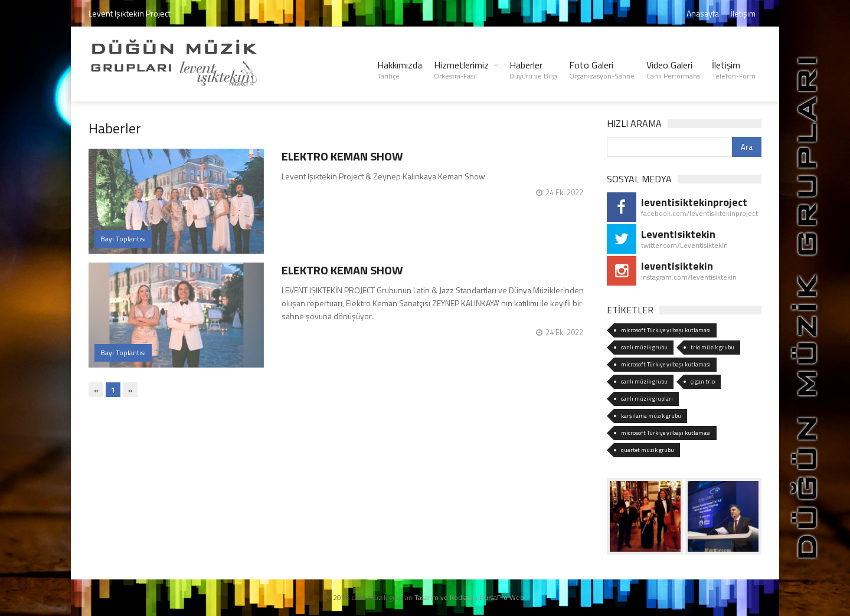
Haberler (533, 70)
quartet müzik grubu (648, 450)
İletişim (743, 13)
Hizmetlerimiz (461, 70)
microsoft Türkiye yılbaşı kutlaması (666, 330)
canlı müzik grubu (644, 347)
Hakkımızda (400, 70)
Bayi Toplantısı (123, 239)
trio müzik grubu (712, 347)
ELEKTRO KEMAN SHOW (342, 156)
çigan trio (703, 381)
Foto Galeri (602, 70)
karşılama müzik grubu (651, 416)
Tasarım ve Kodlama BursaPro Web (469, 597)
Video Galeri (673, 70)
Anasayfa (703, 13)
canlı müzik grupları (647, 399)
